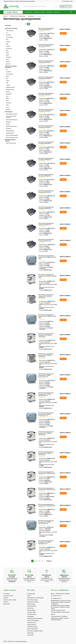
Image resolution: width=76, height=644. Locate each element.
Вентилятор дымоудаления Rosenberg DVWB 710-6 (46, 240)
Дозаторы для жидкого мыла (35, 631)
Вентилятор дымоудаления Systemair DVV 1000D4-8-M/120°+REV (47, 316)
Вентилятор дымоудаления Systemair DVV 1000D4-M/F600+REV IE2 (46, 394)
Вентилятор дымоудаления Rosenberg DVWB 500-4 (46, 127)
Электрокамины (31, 610)
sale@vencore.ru (57, 598)
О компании (6, 594)
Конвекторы (30, 608)
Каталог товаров (13, 12)
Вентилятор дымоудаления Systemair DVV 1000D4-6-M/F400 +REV (47, 276)
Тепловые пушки (31, 612)
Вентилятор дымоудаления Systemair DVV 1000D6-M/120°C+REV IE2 (46, 522)
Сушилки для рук (32, 625)
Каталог (5, 16)
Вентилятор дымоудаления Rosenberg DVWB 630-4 (46, 191)
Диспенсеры (30, 633)
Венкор (53, 594)
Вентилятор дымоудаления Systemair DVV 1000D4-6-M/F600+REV (46, 296)
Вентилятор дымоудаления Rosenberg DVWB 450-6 (46, 110)
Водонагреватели (32, 606)
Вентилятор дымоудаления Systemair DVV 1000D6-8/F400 (47, 473)
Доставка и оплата (8, 596)
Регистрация (66, 1)
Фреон (29, 596)
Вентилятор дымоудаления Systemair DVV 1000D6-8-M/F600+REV (46, 453)
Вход (71, 1)
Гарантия (6, 598)
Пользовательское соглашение (59, 616)
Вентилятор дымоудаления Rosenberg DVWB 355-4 (46, 29)
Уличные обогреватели (33, 621)
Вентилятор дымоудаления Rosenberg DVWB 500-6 (46, 143)
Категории (13, 25)
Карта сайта (7, 604)
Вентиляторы (31, 16)
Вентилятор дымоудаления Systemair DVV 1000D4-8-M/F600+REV (46, 355)
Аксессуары (30, 635)
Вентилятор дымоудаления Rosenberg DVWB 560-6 (46, 175)
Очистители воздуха (32, 600)
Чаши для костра (32, 623)
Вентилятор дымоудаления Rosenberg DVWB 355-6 (46, 45)
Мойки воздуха (31, 604)
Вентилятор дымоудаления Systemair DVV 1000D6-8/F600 (47, 489)
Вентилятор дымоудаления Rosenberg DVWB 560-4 (46, 159)
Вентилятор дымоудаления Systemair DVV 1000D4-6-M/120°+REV (47, 257)
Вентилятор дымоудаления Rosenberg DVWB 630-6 (46, 208)
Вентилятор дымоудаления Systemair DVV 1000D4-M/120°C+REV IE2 (46, 375)
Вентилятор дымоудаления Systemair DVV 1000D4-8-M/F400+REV (46, 335)
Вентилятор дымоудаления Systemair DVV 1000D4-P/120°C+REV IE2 (46, 414)
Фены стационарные (33, 629)
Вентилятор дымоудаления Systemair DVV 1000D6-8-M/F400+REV (46, 433)
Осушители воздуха (32, 627)
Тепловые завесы (32, 614)
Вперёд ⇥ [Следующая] (49, 561)
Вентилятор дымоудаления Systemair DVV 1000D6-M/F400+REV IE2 (46, 542)
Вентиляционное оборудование (18, 16)
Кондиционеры (31, 594)
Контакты (6, 602)
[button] (71, 12)
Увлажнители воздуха (33, 602)
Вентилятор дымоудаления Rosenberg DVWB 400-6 (46, 78)
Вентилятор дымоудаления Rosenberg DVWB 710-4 (46, 224)
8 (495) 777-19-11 (66, 6)
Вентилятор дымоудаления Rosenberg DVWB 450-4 (46, 94)
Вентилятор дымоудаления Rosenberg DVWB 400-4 (46, 62)
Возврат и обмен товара (10, 600)
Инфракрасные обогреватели (35, 618)
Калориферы (31, 616)
